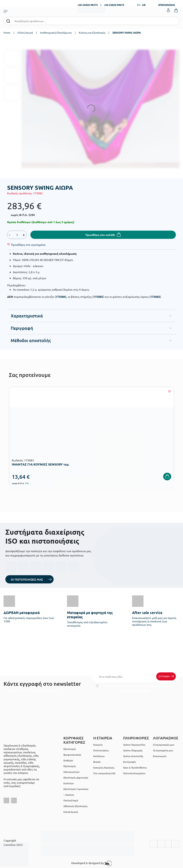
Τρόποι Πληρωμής (133, 750)
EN (139, 5)
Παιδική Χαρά (71, 800)
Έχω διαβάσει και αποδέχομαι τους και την (135, 688)
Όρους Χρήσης (155, 686)
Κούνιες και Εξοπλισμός (92, 33)
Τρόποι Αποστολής (133, 756)
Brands (97, 762)
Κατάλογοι (99, 756)
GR (144, 5)
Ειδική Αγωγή (25, 33)
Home (7, 33)
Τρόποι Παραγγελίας (134, 745)
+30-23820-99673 (114, 5)
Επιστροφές (130, 762)
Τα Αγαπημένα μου (163, 750)
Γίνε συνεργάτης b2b (104, 773)
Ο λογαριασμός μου (164, 745)
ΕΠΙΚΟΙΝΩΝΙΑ (167, 5)
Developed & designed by (92, 863)
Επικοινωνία (160, 756)
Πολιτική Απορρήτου (135, 690)
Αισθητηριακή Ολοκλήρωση (56, 33)
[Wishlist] (28, 245)
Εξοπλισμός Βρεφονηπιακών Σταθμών (72, 755)
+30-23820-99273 (88, 5)
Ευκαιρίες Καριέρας (104, 768)
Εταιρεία (98, 745)
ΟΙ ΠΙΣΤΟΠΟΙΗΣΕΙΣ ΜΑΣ (27, 579)
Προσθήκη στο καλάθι (100, 235)
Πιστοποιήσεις (101, 750)
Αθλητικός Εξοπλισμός (76, 806)
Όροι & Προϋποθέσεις (135, 768)
